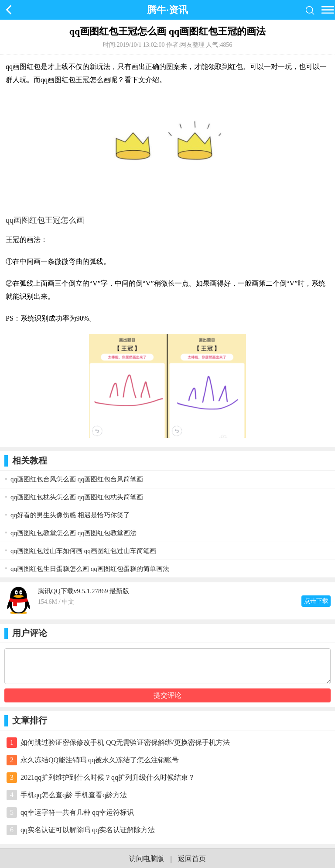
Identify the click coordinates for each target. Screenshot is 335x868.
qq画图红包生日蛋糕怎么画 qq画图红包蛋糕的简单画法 (90, 569)
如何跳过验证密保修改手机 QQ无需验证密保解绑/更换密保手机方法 (125, 742)
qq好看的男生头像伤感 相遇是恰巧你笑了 (70, 515)
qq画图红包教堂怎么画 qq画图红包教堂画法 (73, 533)
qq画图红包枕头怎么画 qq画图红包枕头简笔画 (77, 497)
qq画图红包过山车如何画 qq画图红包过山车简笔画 (83, 551)
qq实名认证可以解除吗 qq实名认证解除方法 (88, 830)
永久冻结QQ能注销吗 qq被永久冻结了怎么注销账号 (100, 760)
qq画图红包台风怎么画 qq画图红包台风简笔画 (77, 479)
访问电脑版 (147, 859)
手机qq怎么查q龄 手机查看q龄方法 (74, 795)
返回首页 (192, 859)
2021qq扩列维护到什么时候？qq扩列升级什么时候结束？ (108, 777)
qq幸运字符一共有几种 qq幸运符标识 (77, 812)
